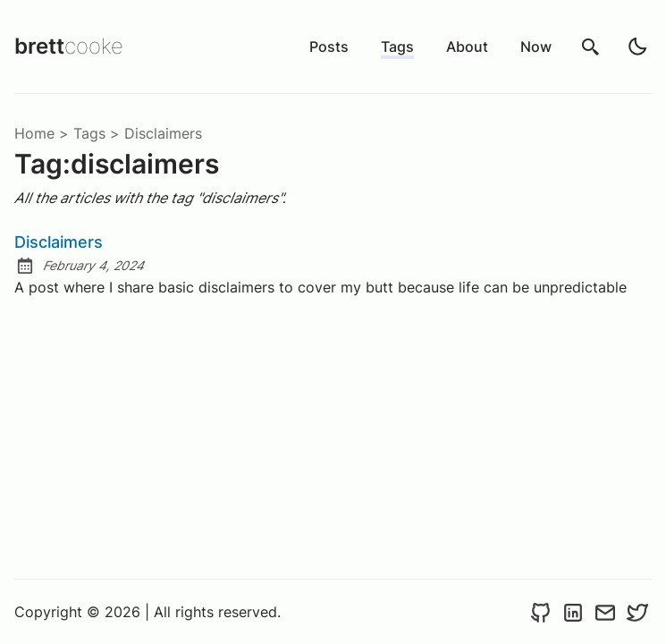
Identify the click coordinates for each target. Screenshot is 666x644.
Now (536, 47)
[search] (591, 47)
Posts (329, 47)
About (467, 47)
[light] (637, 47)
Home (34, 133)
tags (89, 133)
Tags (397, 47)
